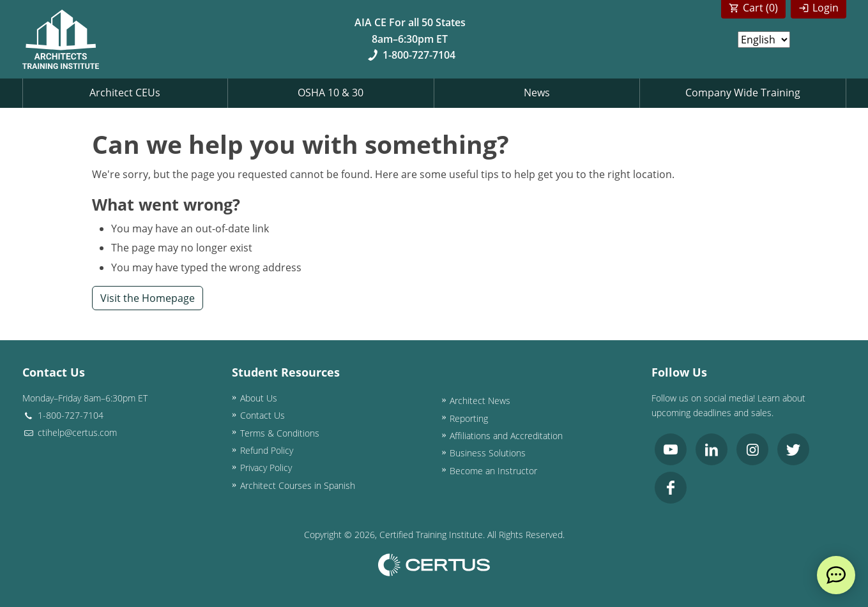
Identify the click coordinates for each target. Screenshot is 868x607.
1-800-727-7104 (410, 55)
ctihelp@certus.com (70, 432)
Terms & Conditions (280, 433)
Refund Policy (267, 450)
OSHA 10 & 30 (331, 93)
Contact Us (263, 415)
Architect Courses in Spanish (298, 485)
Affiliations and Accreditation (506, 436)
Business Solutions (488, 453)
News (537, 93)
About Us (259, 398)
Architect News (480, 401)
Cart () (760, 8)
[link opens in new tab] (671, 449)
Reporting (469, 418)
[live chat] (836, 575)
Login (826, 8)
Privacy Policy (266, 468)
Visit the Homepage (148, 298)
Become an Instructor (493, 471)
